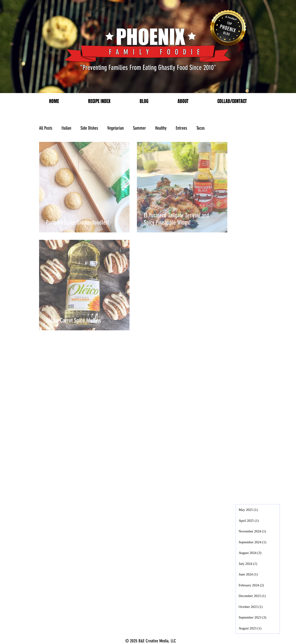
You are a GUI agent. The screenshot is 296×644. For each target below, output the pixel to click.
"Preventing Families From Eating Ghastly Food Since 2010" (148, 68)
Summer (139, 128)
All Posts (46, 128)
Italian (66, 128)
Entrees (181, 128)
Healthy (161, 128)
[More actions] (122, 152)
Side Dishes (89, 128)
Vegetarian (116, 128)
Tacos (200, 128)
